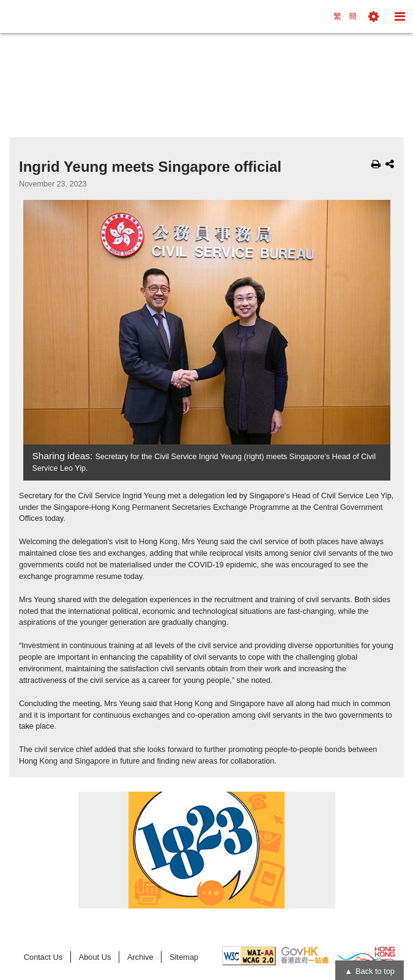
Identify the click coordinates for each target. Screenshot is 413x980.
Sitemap (184, 957)
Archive (140, 957)
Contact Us (43, 957)
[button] (374, 17)
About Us (95, 957)
